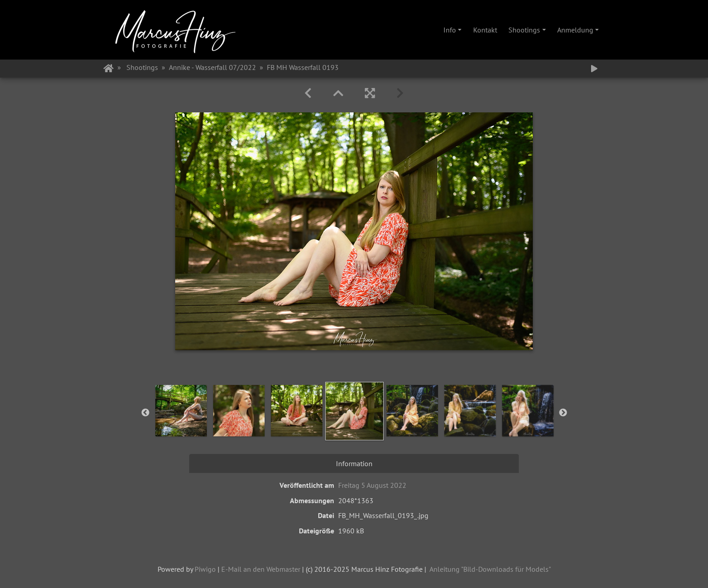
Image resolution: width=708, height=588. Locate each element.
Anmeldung (575, 30)
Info (450, 30)
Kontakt (485, 30)
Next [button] (563, 413)
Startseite (109, 69)
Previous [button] (145, 413)
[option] (181, 411)
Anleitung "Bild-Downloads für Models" (490, 569)
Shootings (524, 30)
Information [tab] (354, 463)
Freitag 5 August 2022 (372, 485)
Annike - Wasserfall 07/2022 (212, 67)
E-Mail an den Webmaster (261, 569)
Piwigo (205, 569)
